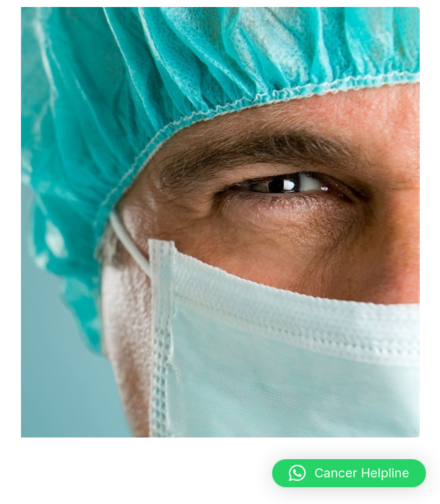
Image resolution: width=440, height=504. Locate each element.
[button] (349, 473)
